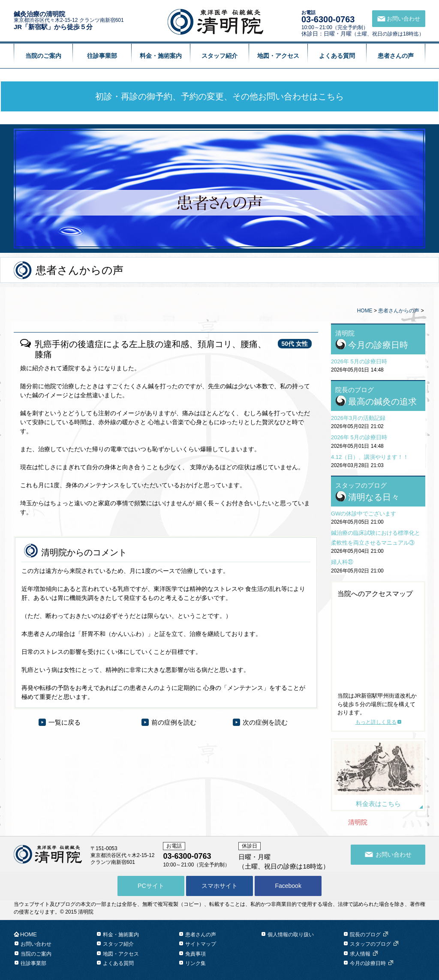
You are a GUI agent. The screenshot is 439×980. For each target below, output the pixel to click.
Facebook (288, 886)
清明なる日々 (374, 497)
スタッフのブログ (370, 944)
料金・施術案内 (161, 56)
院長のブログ (365, 935)
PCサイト (151, 886)
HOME (365, 311)
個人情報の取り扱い (291, 935)
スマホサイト (219, 886)
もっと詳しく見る (376, 722)
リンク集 (195, 963)
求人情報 (360, 954)
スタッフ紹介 (219, 56)
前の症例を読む (174, 722)
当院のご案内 (43, 56)
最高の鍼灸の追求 (382, 402)
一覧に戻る (65, 722)
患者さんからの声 (399, 311)
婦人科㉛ (342, 562)
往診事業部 (102, 56)
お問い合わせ (36, 944)
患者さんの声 (396, 56)
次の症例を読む (265, 722)
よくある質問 (337, 56)
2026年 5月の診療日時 (359, 361)
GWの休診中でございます (364, 514)
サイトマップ (201, 944)
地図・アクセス (278, 56)
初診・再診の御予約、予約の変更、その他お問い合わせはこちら (219, 96)
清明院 (358, 822)
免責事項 (195, 954)
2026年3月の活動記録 (358, 418)
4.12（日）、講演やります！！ (370, 457)
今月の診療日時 (378, 345)
